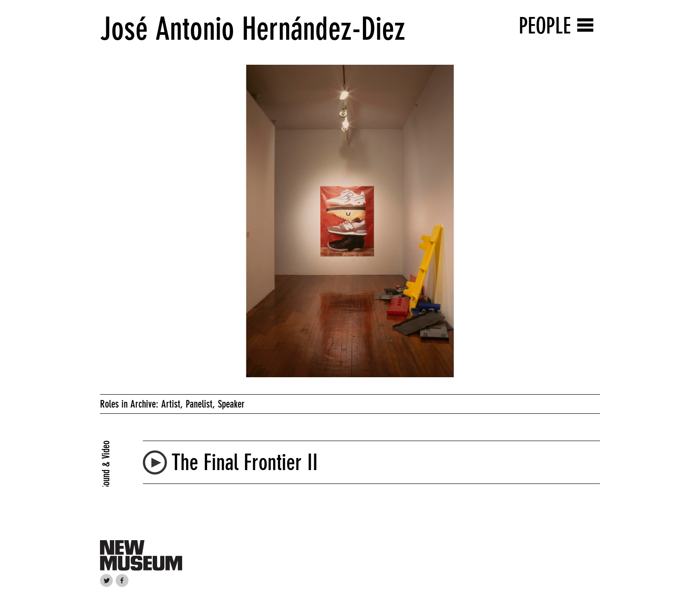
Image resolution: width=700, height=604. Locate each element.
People (545, 26)
